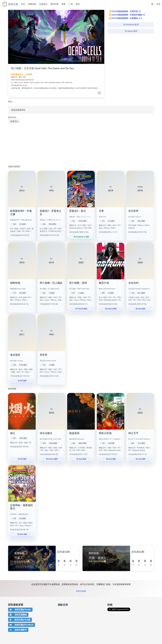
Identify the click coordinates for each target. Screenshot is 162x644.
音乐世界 (133, 211)
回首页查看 (81, 591)
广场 (71, 4)
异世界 (44, 355)
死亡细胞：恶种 (78, 283)
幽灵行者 (104, 283)
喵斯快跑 (15, 283)
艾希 (101, 211)
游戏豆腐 (10, 4)
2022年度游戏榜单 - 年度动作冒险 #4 (128, 15)
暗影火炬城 (105, 433)
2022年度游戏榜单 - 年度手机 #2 (126, 11)
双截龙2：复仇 (78, 211)
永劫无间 (133, 283)
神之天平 (133, 433)
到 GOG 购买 (22, 381)
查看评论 (14, 121)
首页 (23, 4)
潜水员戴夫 (46, 433)
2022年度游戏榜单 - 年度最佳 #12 (127, 18)
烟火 (13, 433)
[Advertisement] (81, 145)
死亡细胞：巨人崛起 (51, 283)
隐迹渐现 (74, 433)
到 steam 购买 (131, 31)
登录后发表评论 (18, 110)
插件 (78, 4)
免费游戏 (32, 4)
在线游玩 (43, 4)
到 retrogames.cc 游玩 (81, 237)
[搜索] (152, 4)
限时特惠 (54, 4)
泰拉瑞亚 (15, 355)
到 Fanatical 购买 (131, 25)
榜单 (64, 4)
